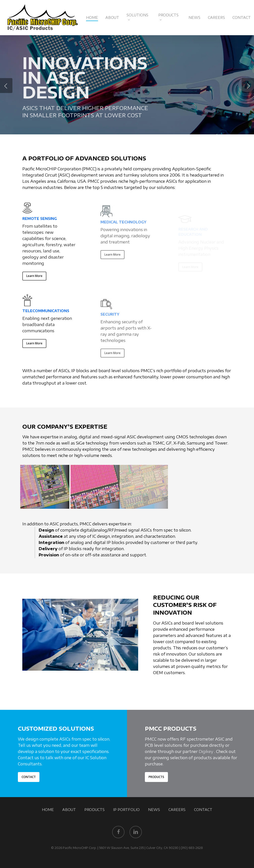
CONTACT (203, 810)
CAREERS (177, 810)
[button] (34, 281)
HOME (48, 810)
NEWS (154, 810)
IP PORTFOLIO (126, 810)
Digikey (206, 751)
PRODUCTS (95, 810)
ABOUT (69, 810)
